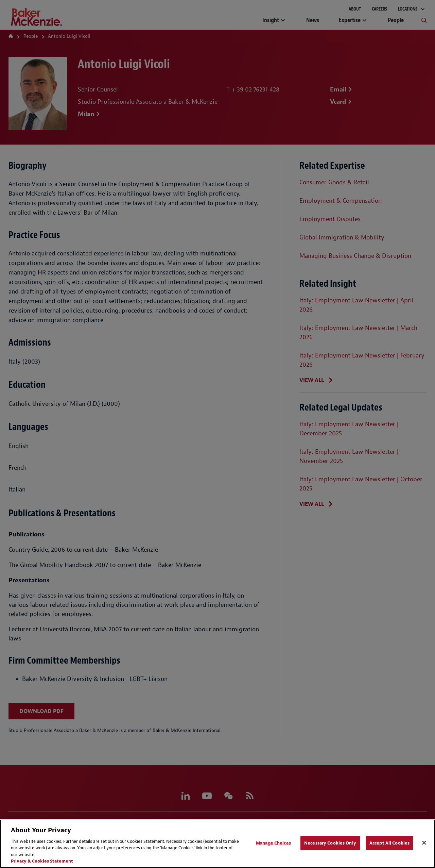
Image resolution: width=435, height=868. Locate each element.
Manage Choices (273, 843)
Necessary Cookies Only (330, 843)
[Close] (424, 843)
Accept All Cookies (389, 843)
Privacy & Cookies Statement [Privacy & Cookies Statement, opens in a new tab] (42, 861)
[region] (217, 844)
